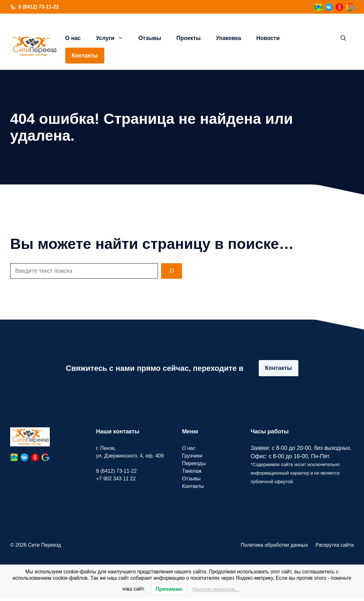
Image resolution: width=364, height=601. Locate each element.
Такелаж (192, 471)
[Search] (172, 271)
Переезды (194, 463)
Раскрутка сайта (335, 545)
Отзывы (150, 38)
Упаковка (228, 38)
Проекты (188, 38)
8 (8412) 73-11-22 (39, 7)
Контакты (85, 56)
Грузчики (192, 456)
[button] (343, 38)
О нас (73, 38)
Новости (268, 38)
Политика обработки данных (274, 545)
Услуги (113, 38)
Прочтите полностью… (216, 589)
